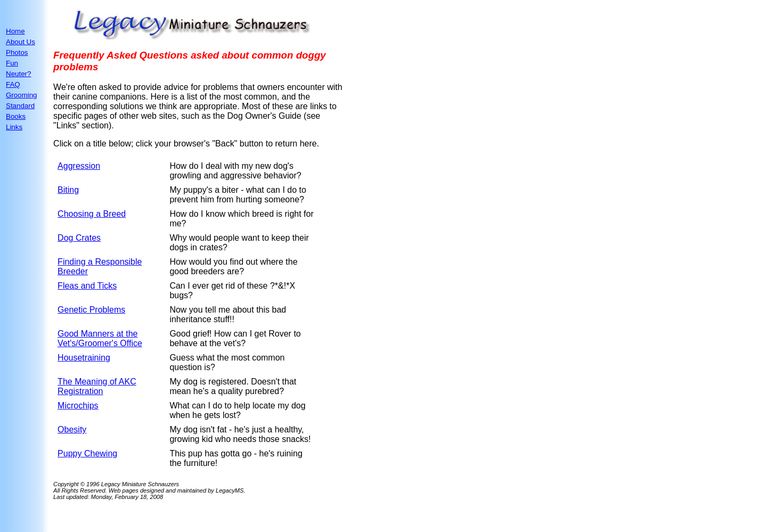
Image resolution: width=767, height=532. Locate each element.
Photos (17, 52)
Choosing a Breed (92, 214)
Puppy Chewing (87, 453)
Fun (12, 63)
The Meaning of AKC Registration (97, 386)
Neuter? (18, 74)
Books (16, 116)
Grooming (22, 95)
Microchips (78, 406)
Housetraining (84, 358)
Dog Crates (79, 238)
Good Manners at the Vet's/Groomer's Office (100, 338)
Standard (20, 106)
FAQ (13, 84)
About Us (21, 42)
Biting (68, 190)
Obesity (72, 429)
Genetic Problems (91, 310)
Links (14, 127)
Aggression (79, 166)
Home (15, 31)
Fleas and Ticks (87, 286)
